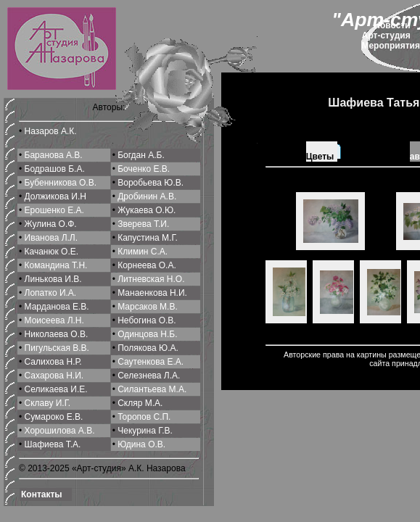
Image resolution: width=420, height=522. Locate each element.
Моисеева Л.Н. (54, 320)
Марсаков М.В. (148, 307)
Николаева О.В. (57, 334)
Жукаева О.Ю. (147, 210)
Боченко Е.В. (144, 169)
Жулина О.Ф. (51, 224)
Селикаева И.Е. (56, 389)
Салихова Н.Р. (53, 362)
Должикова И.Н (55, 196)
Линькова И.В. (53, 279)
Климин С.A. (143, 252)
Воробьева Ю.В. (151, 183)
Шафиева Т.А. (53, 444)
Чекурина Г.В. (145, 431)
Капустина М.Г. (148, 238)
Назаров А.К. (51, 131)
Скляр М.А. (140, 403)
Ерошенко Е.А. (54, 210)
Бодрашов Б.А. (55, 169)
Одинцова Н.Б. (147, 334)
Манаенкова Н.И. (152, 293)
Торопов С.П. (144, 417)
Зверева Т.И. (143, 224)
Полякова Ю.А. (148, 348)
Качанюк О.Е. (52, 252)
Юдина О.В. (141, 444)
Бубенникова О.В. (61, 183)
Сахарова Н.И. (54, 376)
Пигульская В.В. (57, 348)
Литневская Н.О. (151, 279)
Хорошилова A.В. (60, 431)
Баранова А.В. (54, 155)
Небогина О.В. (147, 320)
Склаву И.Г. (48, 403)
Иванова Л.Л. (52, 238)
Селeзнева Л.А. (149, 376)
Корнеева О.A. (147, 265)
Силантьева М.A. (152, 389)
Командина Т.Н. (56, 265)
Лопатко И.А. (51, 293)
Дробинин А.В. (147, 196)
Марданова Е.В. (57, 307)
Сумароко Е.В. (54, 417)
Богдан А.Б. (141, 155)
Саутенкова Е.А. (151, 362)
